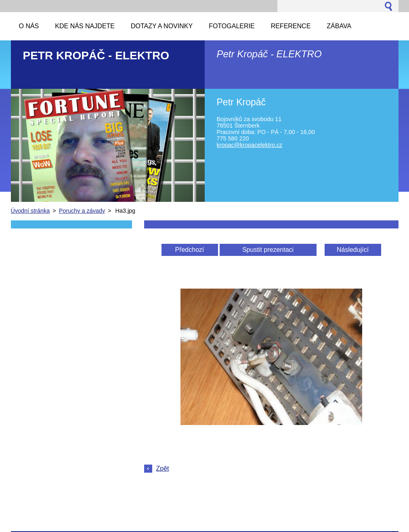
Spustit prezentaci (268, 250)
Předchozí (189, 250)
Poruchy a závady (82, 211)
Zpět (163, 468)
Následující (353, 250)
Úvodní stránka (30, 211)
